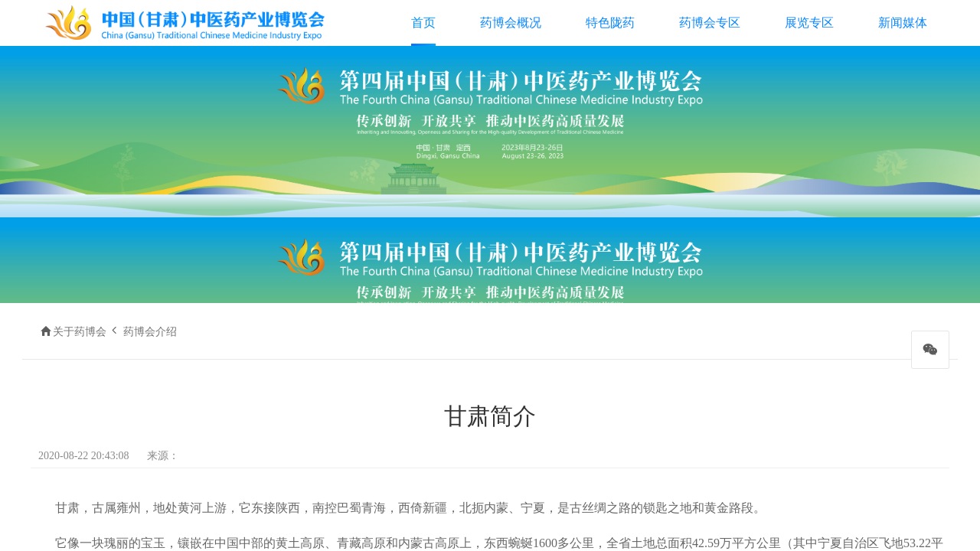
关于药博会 (80, 332)
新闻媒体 (903, 23)
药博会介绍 (150, 332)
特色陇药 (610, 23)
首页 (423, 23)
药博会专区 (710, 23)
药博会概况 (511, 23)
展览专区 (809, 23)
